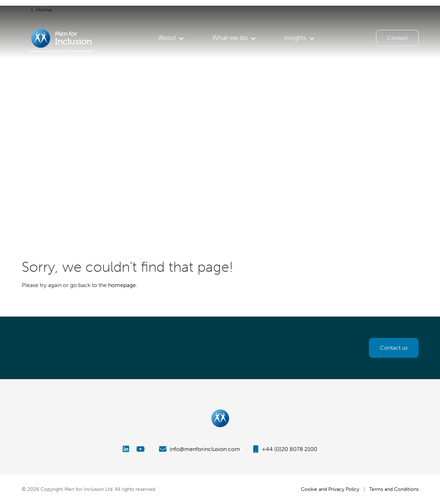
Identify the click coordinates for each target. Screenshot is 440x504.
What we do (230, 38)
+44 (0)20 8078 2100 (285, 449)
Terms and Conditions (394, 489)
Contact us (394, 348)
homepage (122, 285)
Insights (295, 38)
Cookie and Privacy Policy (330, 489)
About (167, 38)
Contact (397, 38)
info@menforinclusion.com (200, 449)
